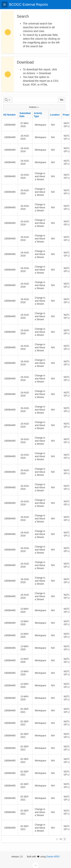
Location (55, 115)
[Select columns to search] (8, 100)
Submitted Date (25, 115)
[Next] (65, 839)
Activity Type (38, 115)
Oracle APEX (53, 862)
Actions (34, 107)
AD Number (9, 115)
